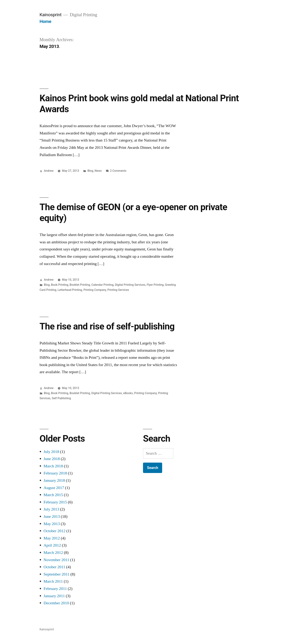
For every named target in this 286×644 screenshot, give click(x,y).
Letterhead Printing (70, 290)
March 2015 (53, 495)
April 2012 (52, 545)
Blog (90, 171)
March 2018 (53, 466)
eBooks (128, 393)
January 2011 (54, 596)
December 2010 (56, 603)
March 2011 (53, 581)
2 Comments (118, 171)
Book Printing (60, 285)
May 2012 (52, 538)
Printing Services (118, 290)
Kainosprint (51, 15)
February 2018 (55, 473)
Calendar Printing (102, 285)
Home (45, 21)
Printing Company (95, 290)
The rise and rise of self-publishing (107, 326)
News (98, 171)
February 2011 (55, 589)
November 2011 (56, 560)
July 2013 (51, 509)
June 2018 (52, 459)
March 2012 (53, 553)
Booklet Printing (80, 285)
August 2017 (54, 488)
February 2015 (55, 502)
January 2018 (54, 480)
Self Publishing (61, 398)
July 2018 (51, 452)
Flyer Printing (155, 285)
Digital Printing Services (130, 285)
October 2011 (54, 567)
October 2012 (55, 531)
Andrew (49, 171)
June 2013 (52, 517)
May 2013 (52, 524)
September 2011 (57, 574)
